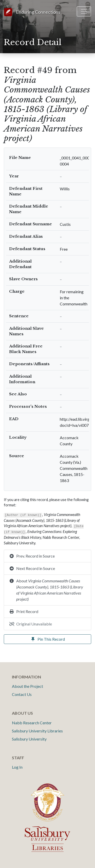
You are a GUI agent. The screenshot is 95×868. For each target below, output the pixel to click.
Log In (17, 767)
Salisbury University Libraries (37, 731)
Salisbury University (29, 739)
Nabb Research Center (32, 723)
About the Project (27, 686)
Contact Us (22, 694)
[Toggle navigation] (84, 11)
